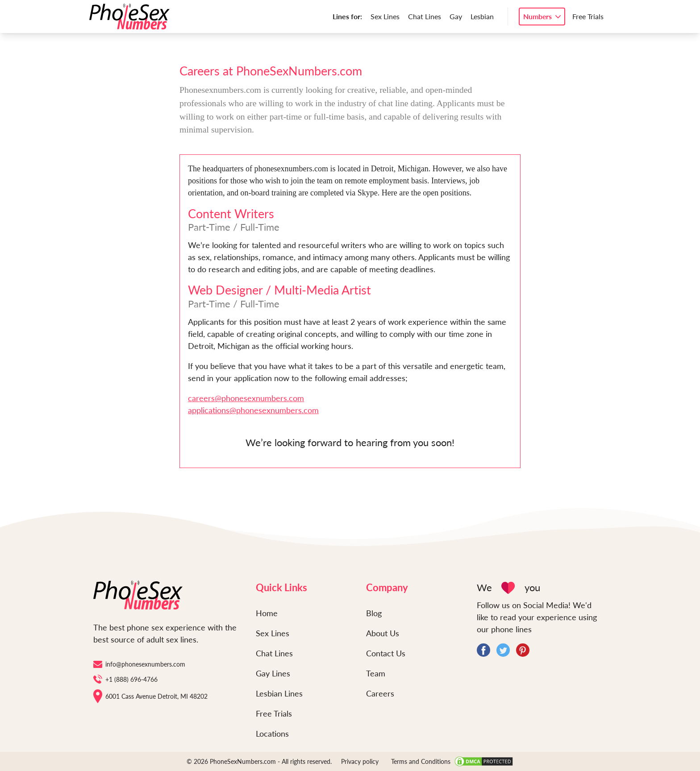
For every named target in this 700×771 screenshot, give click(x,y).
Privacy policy (360, 761)
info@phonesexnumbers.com (139, 664)
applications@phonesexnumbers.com (253, 410)
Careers (380, 693)
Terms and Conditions (421, 761)
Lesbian (482, 16)
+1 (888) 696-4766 (125, 679)
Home (267, 613)
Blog (374, 613)
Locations (272, 734)
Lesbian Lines (279, 693)
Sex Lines (385, 16)
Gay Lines (273, 673)
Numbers (537, 16)
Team (376, 673)
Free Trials (588, 16)
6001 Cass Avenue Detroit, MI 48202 (150, 696)
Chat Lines (425, 16)
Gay (456, 16)
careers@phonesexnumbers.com (246, 398)
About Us (383, 633)
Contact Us (386, 653)
